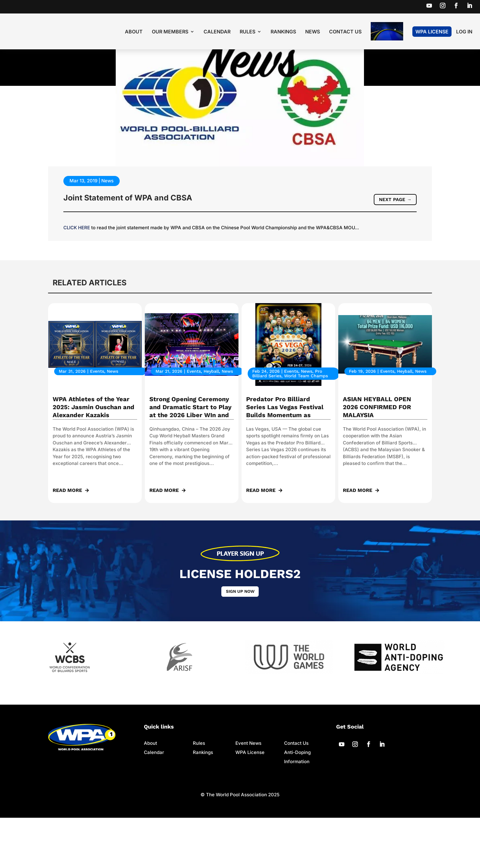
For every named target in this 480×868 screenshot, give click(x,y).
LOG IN (464, 32)
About (134, 32)
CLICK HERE (77, 277)
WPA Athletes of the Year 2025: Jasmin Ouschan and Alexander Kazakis (94, 456)
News (313, 32)
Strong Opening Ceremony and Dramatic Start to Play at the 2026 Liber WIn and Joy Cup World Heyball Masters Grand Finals (190, 464)
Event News (248, 793)
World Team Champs (306, 425)
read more (67, 540)
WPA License (432, 32)
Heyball (211, 421)
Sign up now (240, 641)
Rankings (283, 32)
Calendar (217, 32)
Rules (247, 32)
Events (97, 421)
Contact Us (345, 32)
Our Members (170, 32)
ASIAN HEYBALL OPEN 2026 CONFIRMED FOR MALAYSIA (377, 456)
